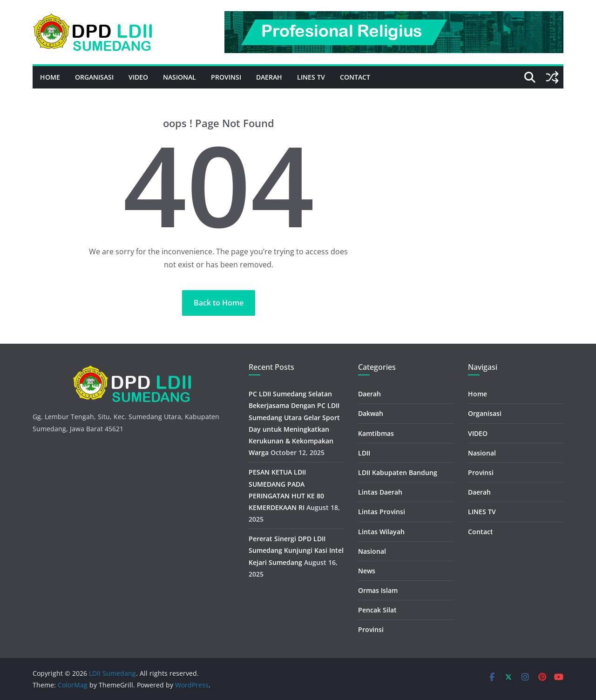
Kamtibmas (376, 433)
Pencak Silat (377, 610)
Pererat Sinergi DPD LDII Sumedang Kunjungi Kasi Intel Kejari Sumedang (296, 550)
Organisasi (94, 77)
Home (50, 77)
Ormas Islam (378, 590)
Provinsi (226, 77)
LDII (364, 453)
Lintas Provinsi (382, 512)
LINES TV (311, 77)
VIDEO (138, 77)
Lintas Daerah (380, 492)
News (367, 571)
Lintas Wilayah (381, 532)
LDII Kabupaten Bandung (398, 472)
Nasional (179, 77)
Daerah (269, 77)
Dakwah (371, 413)
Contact (355, 77)
